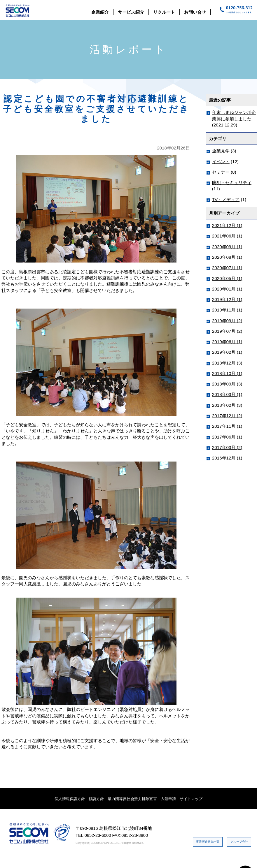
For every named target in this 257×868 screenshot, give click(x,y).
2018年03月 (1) (227, 394)
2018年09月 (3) (227, 384)
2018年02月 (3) (227, 405)
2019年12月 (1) (227, 299)
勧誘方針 (96, 799)
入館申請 (168, 799)
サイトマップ (191, 799)
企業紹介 (100, 12)
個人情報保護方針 (70, 799)
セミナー (221, 172)
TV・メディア (226, 199)
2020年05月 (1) (227, 278)
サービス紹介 (131, 12)
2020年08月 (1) (227, 257)
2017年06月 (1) (227, 437)
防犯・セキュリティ (232, 183)
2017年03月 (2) (227, 447)
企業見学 (221, 151)
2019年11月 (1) (227, 310)
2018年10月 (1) (227, 373)
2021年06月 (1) (227, 236)
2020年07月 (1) (227, 268)
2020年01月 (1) (227, 289)
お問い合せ (195, 12)
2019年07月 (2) (227, 331)
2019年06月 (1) (227, 342)
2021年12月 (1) (227, 225)
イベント (221, 162)
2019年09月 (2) (227, 321)
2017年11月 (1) (227, 426)
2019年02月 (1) (227, 352)
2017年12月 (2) (227, 416)
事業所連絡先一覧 (228, 829)
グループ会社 (232, 847)
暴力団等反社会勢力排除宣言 (132, 799)
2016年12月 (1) (227, 458)
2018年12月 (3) (227, 363)
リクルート (164, 12)
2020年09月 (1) (227, 247)
